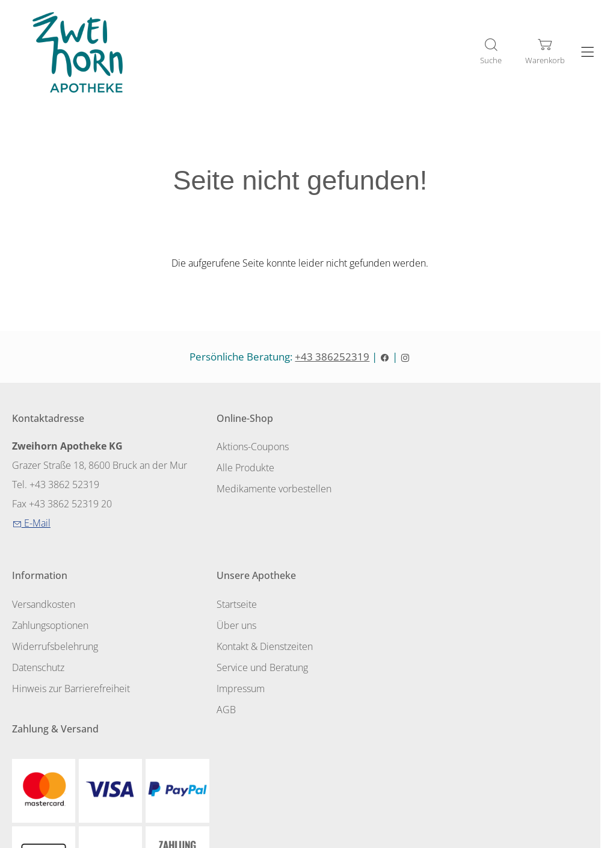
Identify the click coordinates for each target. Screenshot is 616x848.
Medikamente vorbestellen (269, 489)
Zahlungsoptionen (450, 469)
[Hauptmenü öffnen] (587, 53)
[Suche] (491, 52)
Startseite (32, 605)
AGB (22, 708)
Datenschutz (438, 510)
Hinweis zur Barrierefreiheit (470, 530)
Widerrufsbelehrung (454, 489)
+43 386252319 (340, 358)
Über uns (32, 626)
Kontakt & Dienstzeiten (60, 646)
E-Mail (31, 525)
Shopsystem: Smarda (308, 838)
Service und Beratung (58, 667)
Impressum (36, 687)
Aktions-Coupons (248, 448)
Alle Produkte (241, 469)
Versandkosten (443, 448)
